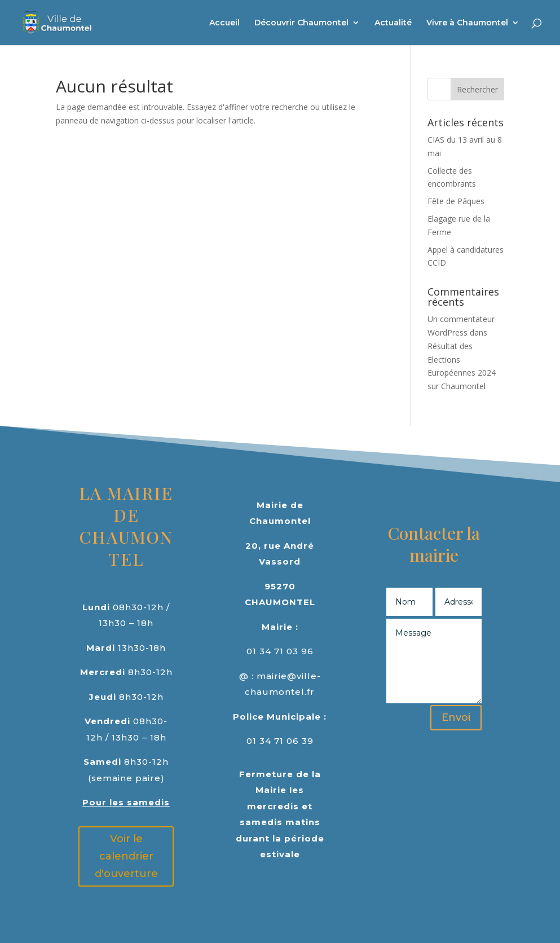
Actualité (393, 23)
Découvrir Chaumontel (301, 23)
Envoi (456, 717)
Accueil (224, 23)
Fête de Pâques (456, 201)
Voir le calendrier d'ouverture (126, 856)
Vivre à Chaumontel (467, 23)
